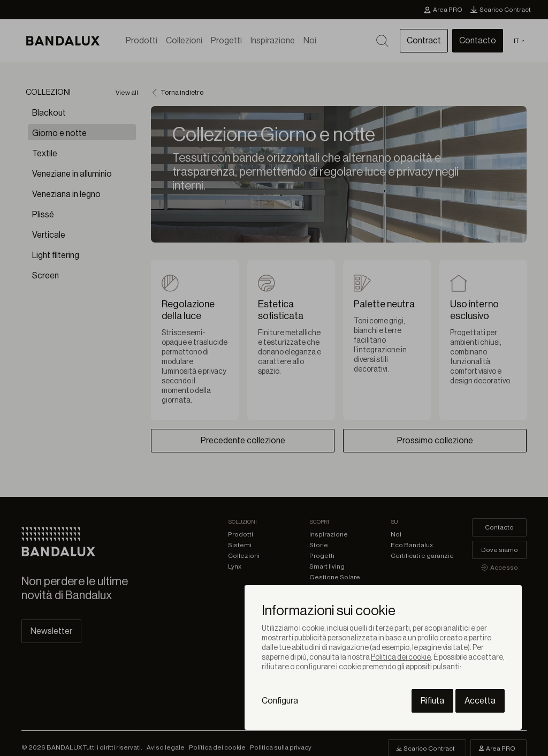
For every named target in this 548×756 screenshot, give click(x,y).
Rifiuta (432, 701)
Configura (280, 701)
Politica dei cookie (401, 657)
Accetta (480, 701)
